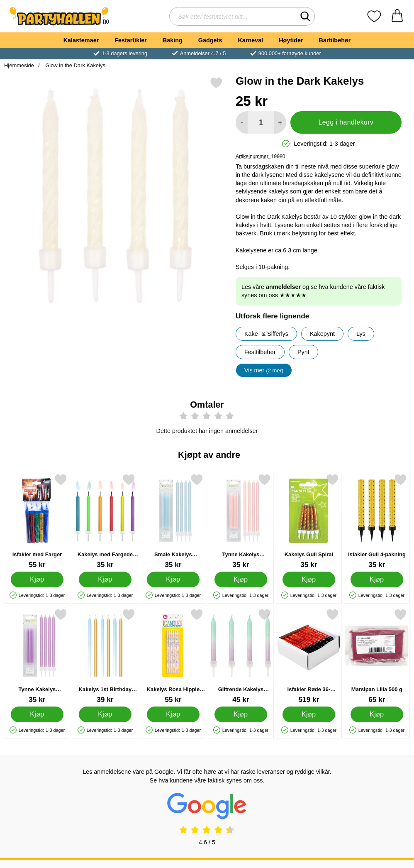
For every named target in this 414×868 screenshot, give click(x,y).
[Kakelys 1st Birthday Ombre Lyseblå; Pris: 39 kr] (105, 656)
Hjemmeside (19, 65)
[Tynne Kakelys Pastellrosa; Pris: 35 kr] (241, 521)
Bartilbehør (335, 40)
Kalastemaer (81, 40)
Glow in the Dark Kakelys (75, 65)
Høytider (291, 40)
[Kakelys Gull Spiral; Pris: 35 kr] (309, 521)
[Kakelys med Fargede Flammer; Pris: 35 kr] (105, 521)
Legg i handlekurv (346, 122)
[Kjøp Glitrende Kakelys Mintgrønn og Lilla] (241, 714)
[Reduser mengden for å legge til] (242, 122)
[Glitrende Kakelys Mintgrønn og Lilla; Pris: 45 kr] (241, 656)
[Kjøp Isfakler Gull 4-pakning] (377, 579)
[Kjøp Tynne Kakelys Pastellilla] (37, 714)
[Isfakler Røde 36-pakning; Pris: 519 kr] (309, 656)
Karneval (250, 40)
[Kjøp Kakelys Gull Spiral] (309, 579)
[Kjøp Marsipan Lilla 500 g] (377, 714)
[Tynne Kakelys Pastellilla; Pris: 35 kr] (37, 656)
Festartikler (131, 40)
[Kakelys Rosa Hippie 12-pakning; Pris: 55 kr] (173, 656)
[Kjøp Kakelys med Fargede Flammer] (105, 579)
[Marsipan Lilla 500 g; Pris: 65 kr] (377, 656)
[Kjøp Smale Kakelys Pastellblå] (173, 579)
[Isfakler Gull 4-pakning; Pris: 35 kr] (377, 521)
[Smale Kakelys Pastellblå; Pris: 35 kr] (173, 521)
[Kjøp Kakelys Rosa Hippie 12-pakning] (173, 714)
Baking (173, 40)
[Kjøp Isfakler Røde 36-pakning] (309, 714)
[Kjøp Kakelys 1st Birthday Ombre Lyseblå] (105, 714)
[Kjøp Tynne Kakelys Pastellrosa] (241, 579)
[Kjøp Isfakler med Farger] (37, 579)
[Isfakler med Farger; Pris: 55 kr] (37, 521)
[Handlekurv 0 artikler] (397, 16)
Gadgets (210, 40)
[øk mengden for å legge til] (280, 122)
